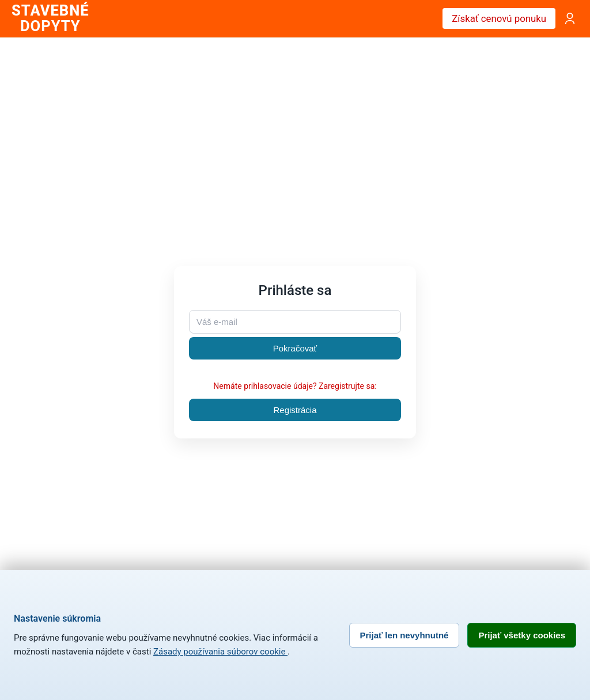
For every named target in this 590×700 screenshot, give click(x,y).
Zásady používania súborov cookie (220, 652)
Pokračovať (295, 348)
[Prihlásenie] (570, 18)
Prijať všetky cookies (522, 635)
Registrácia (295, 410)
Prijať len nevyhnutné (404, 635)
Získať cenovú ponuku (499, 18)
